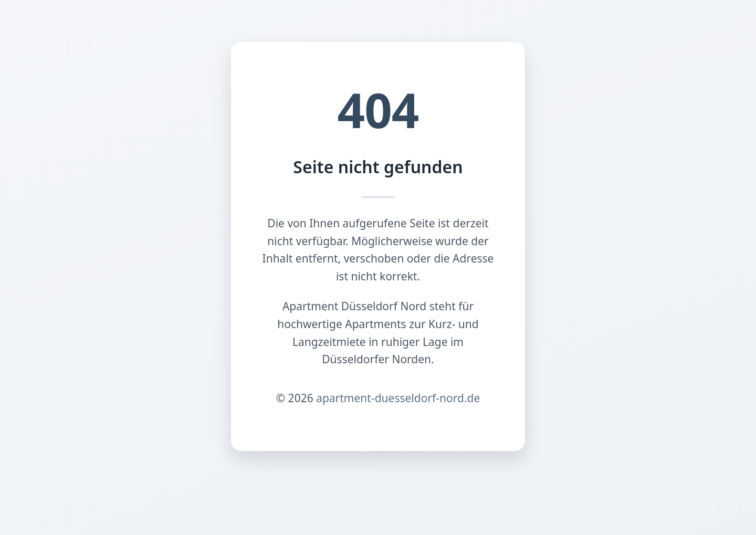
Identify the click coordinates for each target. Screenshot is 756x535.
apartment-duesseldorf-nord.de (398, 398)
